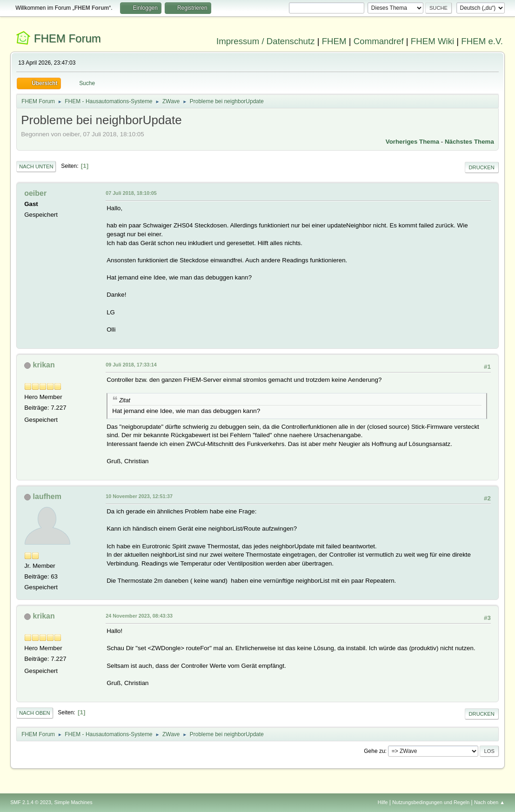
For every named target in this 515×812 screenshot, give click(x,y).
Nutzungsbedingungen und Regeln (431, 802)
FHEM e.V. (482, 41)
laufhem (47, 496)
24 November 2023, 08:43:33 (139, 616)
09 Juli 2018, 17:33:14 (131, 365)
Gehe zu (374, 751)
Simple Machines (73, 802)
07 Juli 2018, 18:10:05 (131, 193)
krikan (44, 365)
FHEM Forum (67, 38)
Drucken (482, 167)
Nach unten (36, 166)
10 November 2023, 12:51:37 (139, 496)
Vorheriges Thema (412, 142)
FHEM (334, 41)
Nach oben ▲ (489, 802)
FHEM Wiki (432, 41)
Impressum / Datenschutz (266, 41)
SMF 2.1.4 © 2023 (31, 802)
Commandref (379, 41)
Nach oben (35, 713)
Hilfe (383, 802)
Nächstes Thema (469, 142)
